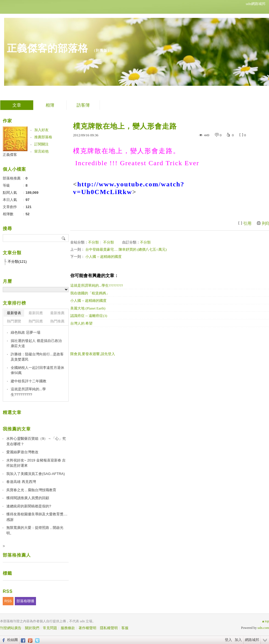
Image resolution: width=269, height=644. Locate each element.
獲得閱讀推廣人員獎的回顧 (28, 498)
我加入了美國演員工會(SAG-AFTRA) (36, 474)
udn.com (263, 628)
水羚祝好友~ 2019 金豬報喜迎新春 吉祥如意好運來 (36, 463)
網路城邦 (252, 640)
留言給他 (41, 151)
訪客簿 (83, 105)
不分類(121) (17, 262)
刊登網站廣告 (11, 628)
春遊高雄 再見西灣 (21, 482)
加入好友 (41, 130)
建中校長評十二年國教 (29, 381)
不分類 (93, 242)
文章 (17, 105)
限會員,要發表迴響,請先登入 (93, 354)
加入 (238, 640)
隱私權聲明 (109, 628)
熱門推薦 (57, 321)
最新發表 (14, 313)
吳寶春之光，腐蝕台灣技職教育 (31, 490)
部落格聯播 (25, 601)
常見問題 (50, 628)
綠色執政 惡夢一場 (26, 332)
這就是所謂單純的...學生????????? (28, 392)
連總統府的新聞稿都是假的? (29, 506)
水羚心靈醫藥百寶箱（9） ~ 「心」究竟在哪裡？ (36, 441)
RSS (8, 601)
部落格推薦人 (17, 555)
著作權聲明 (87, 628)
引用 (247, 223)
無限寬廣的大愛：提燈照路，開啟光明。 (35, 530)
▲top (265, 621)
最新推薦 (57, 313)
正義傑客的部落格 (47, 48)
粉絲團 (12, 640)
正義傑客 (10, 155)
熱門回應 (36, 321)
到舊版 (102, 50)
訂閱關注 (41, 144)
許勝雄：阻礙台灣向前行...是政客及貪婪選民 (37, 357)
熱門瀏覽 (14, 321)
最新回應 (36, 313)
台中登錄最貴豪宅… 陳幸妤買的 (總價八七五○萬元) (126, 249)
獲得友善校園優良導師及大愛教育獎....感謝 (37, 517)
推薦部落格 (43, 137)
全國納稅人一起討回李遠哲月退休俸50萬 (37, 370)
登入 (228, 640)
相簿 (50, 105)
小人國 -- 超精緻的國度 (103, 257)
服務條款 (68, 628)
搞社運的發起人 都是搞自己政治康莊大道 (36, 343)
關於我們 (32, 628)
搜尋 (64, 238)
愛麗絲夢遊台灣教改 (22, 452)
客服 (125, 628)
